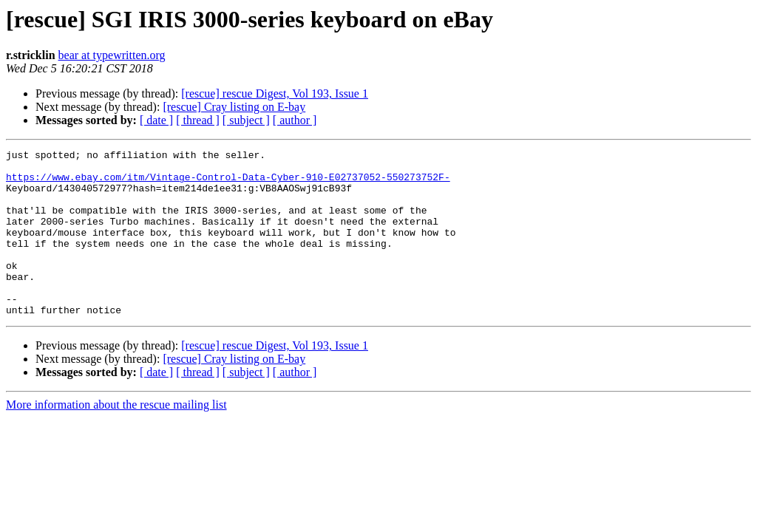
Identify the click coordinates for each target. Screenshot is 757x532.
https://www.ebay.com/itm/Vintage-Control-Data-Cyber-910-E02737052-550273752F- (228, 183)
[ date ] (156, 120)
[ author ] (295, 120)
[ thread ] (198, 120)
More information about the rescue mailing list (116, 438)
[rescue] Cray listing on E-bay (234, 107)
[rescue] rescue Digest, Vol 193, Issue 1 (275, 93)
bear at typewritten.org (112, 55)
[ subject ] (246, 120)
